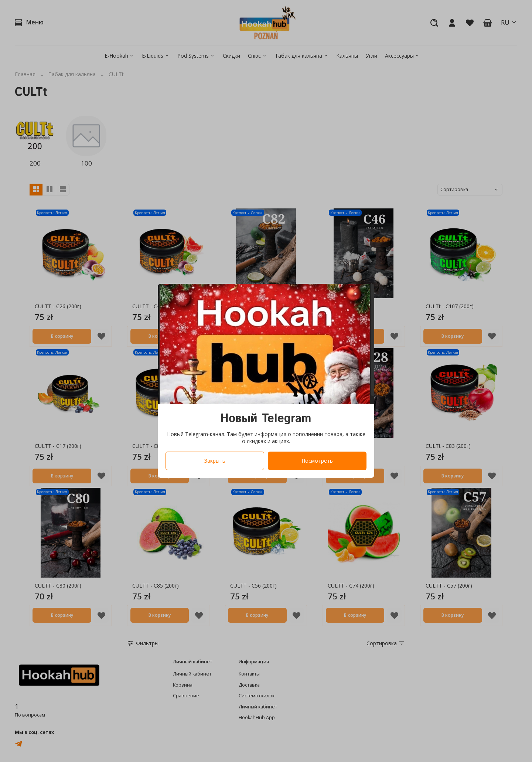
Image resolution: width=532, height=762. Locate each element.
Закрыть (215, 461)
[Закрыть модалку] (363, 295)
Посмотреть (317, 461)
